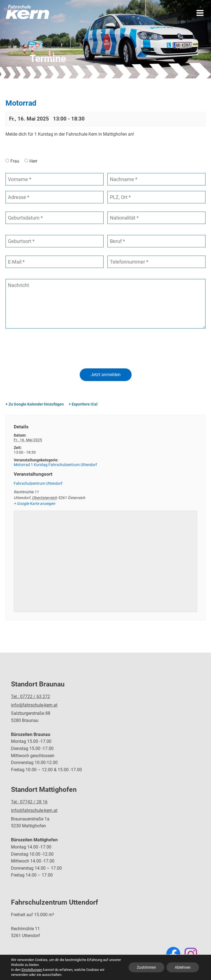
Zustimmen (146, 967)
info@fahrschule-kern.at (34, 705)
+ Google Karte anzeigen (34, 503)
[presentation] (47, 349)
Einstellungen (32, 970)
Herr (33, 161)
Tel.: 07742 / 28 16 (29, 802)
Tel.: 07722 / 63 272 (30, 696)
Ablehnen (183, 967)
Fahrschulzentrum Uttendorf (38, 483)
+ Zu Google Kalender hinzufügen (35, 404)
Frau (15, 161)
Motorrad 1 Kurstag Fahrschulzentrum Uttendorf (55, 465)
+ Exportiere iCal (83, 404)
